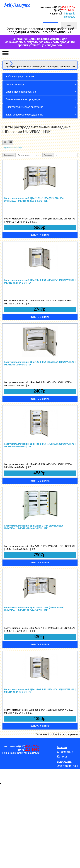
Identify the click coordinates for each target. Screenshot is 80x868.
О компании (65, 752)
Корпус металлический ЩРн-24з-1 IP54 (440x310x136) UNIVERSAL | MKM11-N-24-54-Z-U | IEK (40, 281)
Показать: (48, 155)
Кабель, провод (15, 84)
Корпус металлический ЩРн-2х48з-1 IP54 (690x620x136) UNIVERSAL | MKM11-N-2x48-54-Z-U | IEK (34, 527)
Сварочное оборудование (21, 92)
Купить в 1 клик (40, 235)
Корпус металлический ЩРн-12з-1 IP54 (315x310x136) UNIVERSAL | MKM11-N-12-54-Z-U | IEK (40, 363)
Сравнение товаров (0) (13, 148)
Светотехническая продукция (23, 99)
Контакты (63, 780)
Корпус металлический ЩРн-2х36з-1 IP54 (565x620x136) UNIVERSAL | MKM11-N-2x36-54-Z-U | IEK (34, 200)
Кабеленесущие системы (20, 76)
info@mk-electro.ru (70, 15)
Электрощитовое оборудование (24, 115)
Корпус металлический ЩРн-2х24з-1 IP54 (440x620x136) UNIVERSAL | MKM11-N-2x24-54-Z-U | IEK (34, 609)
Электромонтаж (68, 766)
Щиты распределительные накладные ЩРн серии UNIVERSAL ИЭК (40, 67)
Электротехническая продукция (24, 107)
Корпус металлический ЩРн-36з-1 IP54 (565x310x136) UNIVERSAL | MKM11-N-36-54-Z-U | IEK (40, 691)
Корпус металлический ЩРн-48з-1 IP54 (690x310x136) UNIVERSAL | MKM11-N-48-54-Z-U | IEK (40, 445)
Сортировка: (9, 155)
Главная (62, 747)
